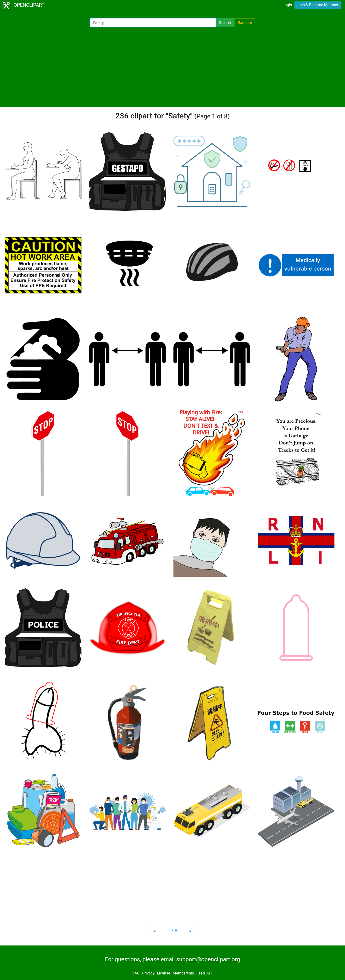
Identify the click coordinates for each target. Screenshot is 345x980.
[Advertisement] (172, 67)
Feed (201, 973)
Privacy (148, 973)
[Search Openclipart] (153, 23)
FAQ (136, 973)
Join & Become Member (318, 5)
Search (225, 23)
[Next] (190, 931)
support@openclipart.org (208, 959)
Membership (183, 973)
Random (245, 23)
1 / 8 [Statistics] (173, 931)
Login (287, 5)
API (209, 973)
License (164, 973)
